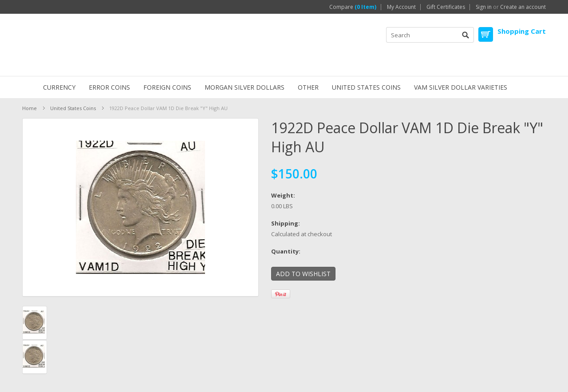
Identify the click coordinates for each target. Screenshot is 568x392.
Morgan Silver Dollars (245, 87)
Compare (353, 7)
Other (308, 87)
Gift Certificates (446, 7)
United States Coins (366, 87)
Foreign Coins (167, 87)
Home (30, 108)
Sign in (484, 7)
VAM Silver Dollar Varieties (461, 87)
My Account (401, 7)
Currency (59, 87)
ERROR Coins (109, 87)
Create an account (523, 7)
